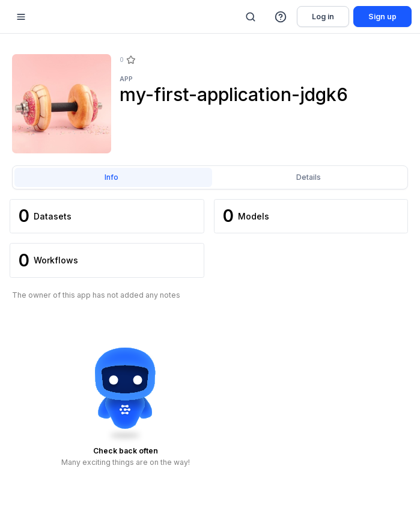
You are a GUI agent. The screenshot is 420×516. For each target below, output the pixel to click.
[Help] (281, 17)
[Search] (251, 17)
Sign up (382, 17)
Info (111, 177)
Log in (323, 17)
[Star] (130, 60)
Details (309, 177)
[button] (281, 17)
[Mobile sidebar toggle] (21, 17)
